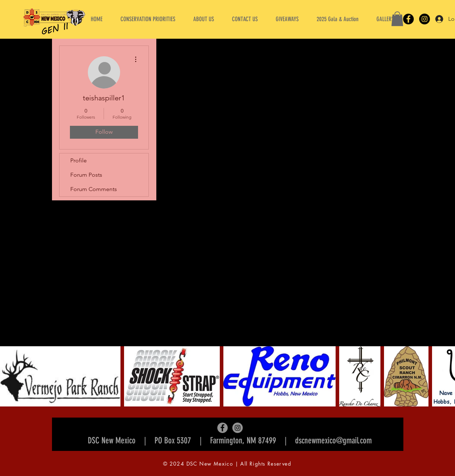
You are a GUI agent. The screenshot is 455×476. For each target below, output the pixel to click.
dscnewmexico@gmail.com (333, 441)
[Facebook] (408, 19)
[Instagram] (425, 19)
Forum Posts (86, 175)
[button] (204, 19)
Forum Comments (94, 189)
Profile (79, 160)
